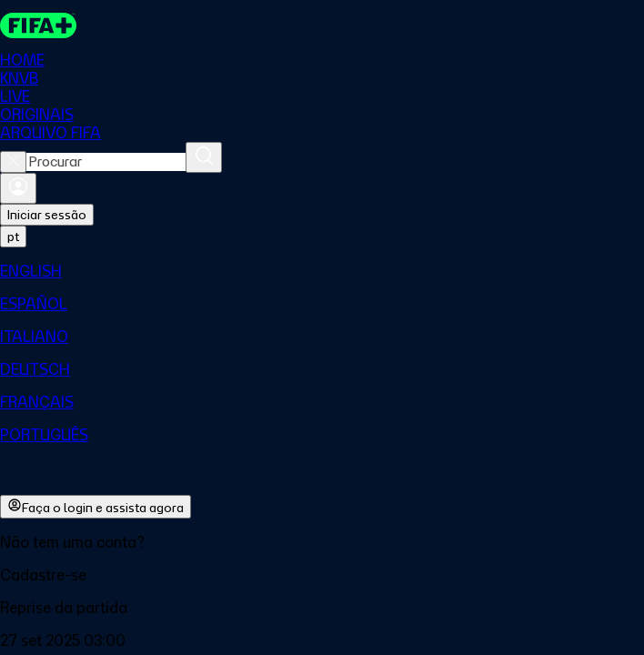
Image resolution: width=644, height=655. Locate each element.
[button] (322, 575)
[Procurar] (204, 157)
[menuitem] (322, 271)
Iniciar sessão (47, 215)
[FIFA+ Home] (38, 25)
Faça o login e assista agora (96, 507)
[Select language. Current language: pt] (13, 237)
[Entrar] (18, 188)
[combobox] (106, 162)
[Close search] (13, 162)
